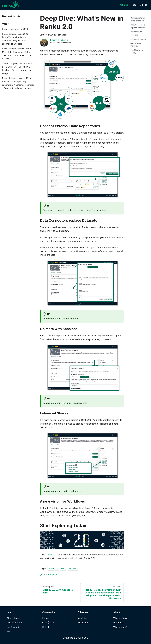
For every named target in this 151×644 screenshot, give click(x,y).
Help (9, 631)
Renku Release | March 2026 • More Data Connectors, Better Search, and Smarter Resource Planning (17, 54)
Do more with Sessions (136, 33)
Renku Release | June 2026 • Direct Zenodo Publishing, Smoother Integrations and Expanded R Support (16, 39)
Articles (124, 5)
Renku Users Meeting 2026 (15, 29)
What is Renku (121, 618)
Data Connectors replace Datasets (138, 26)
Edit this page (49, 575)
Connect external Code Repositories (139, 19)
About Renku (13, 618)
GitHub (143, 5)
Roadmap (118, 623)
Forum (45, 618)
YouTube (82, 618)
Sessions (73, 569)
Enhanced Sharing (138, 39)
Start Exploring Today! (137, 51)
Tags (134, 5)
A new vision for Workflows (137, 44)
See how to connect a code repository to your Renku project (75, 210)
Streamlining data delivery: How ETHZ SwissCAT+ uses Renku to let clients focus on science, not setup (17, 68)
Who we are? (120, 627)
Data (63, 569)
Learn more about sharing (56, 491)
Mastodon (83, 623)
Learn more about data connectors (61, 319)
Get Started (13, 627)
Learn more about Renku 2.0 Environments (65, 403)
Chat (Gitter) (49, 623)
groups (78, 491)
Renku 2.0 (51, 555)
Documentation (15, 623)
